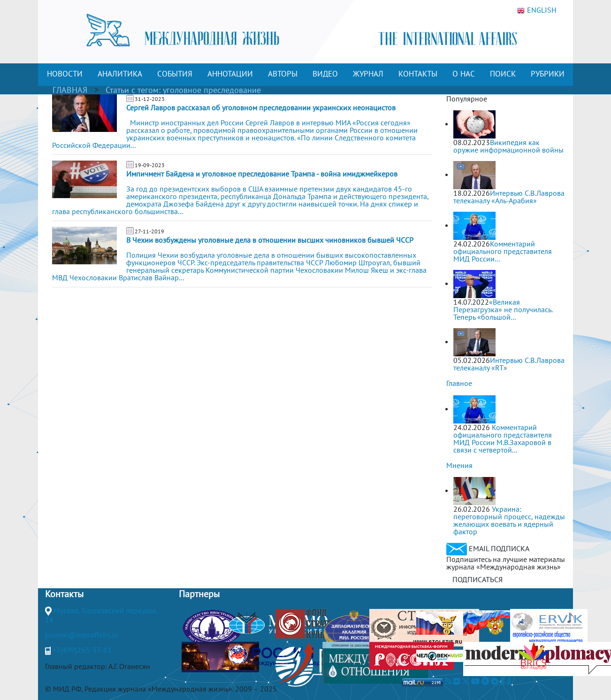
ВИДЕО (325, 74)
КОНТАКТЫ (418, 74)
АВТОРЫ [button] (283, 74)
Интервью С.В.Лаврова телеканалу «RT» (509, 364)
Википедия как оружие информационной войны (508, 146)
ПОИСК (503, 74)
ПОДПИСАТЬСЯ (477, 579)
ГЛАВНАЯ (70, 90)
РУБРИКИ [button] (548, 74)
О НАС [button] (464, 74)
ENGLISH (537, 10)
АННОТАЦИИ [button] (230, 74)
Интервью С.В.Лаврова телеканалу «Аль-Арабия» (509, 197)
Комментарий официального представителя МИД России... (503, 251)
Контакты (64, 594)
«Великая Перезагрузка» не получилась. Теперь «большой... (503, 309)
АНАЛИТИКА (120, 74)
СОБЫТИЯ (175, 74)
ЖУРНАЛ (368, 74)
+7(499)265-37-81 (82, 650)
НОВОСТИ (65, 74)
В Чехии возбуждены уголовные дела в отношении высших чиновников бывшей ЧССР (270, 240)
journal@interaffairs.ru (82, 635)
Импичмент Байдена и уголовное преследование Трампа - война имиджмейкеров (262, 174)
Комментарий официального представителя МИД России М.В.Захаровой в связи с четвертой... (503, 438)
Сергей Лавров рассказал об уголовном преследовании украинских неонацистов (261, 108)
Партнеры (199, 594)
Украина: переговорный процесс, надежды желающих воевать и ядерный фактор (509, 520)
